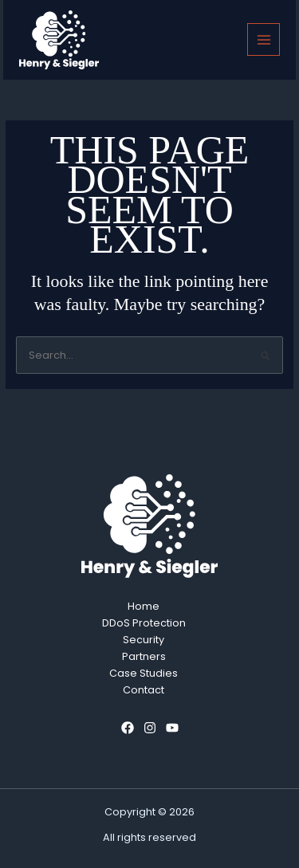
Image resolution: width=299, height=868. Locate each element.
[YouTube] (172, 728)
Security (144, 640)
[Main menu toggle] (264, 39)
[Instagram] (150, 728)
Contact (144, 690)
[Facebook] (128, 728)
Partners (144, 656)
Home (144, 606)
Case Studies (144, 673)
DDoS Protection (144, 623)
